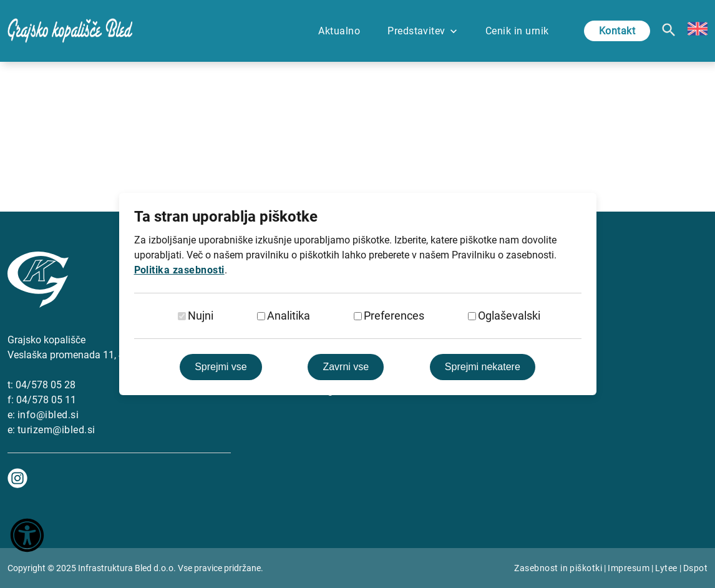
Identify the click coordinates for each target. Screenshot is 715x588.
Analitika (289, 316)
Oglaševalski (509, 316)
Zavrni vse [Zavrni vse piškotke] (346, 367)
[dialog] (357, 294)
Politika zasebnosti (179, 270)
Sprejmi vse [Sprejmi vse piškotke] (221, 367)
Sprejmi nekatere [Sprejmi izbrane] (483, 367)
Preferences (394, 316)
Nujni (201, 316)
